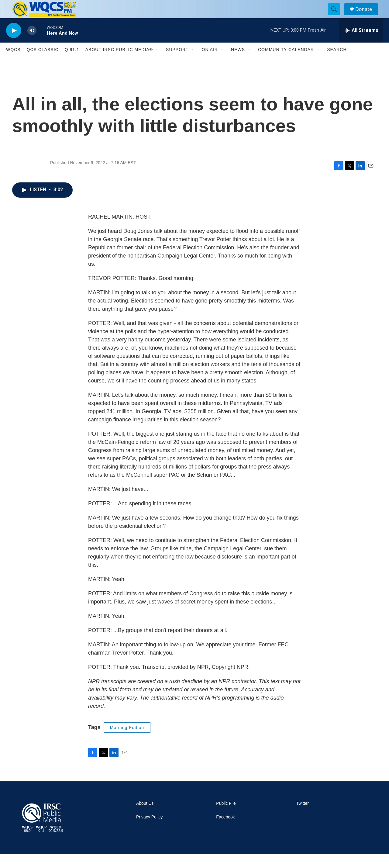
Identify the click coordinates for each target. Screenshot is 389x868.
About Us (145, 817)
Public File (226, 817)
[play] (14, 44)
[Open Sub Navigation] (157, 63)
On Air (210, 63)
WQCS (13, 63)
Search (337, 63)
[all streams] (361, 44)
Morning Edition (127, 741)
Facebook (225, 831)
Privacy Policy (149, 831)
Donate (367, 16)
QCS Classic (43, 63)
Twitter (303, 817)
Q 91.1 (72, 63)
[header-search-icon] (337, 16)
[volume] (32, 44)
